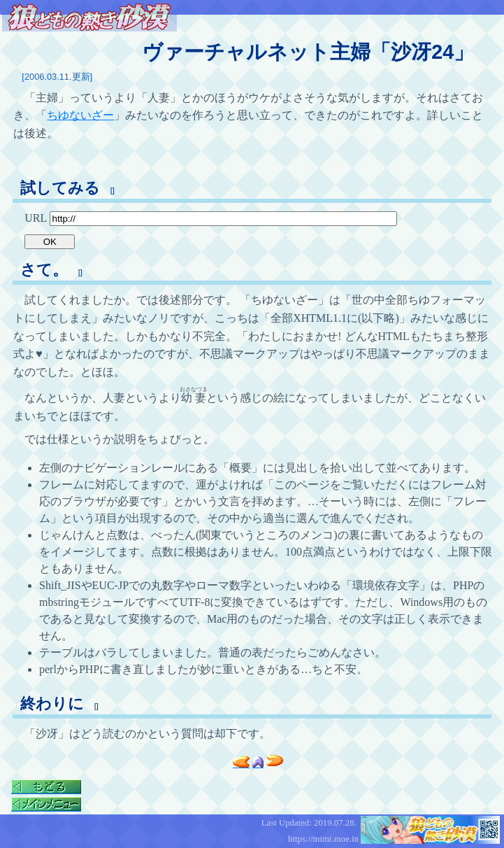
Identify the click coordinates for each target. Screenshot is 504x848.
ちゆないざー (80, 115)
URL (210, 218)
